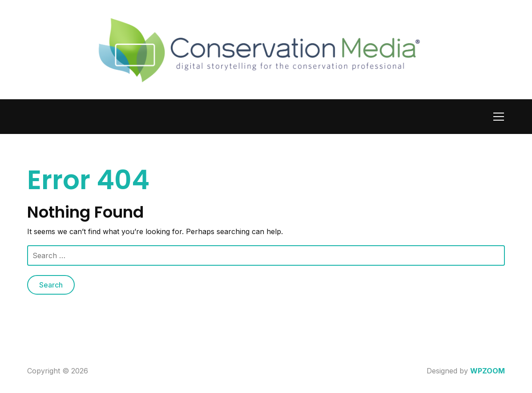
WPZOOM (488, 371)
